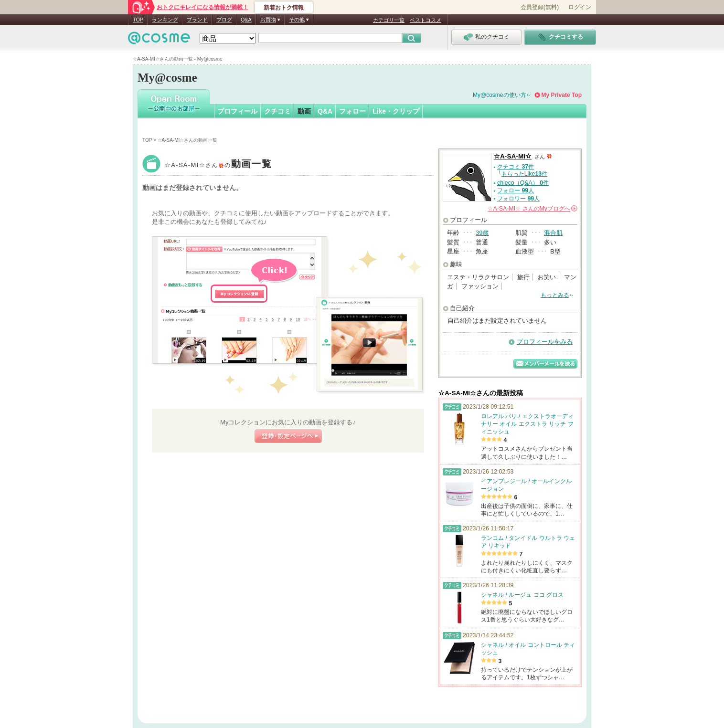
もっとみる (555, 295)
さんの (532, 209)
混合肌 (553, 233)
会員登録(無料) (540, 7)
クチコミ (277, 111)
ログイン (580, 7)
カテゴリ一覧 (389, 20)
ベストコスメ (426, 20)
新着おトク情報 (284, 8)
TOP (138, 20)
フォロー (352, 111)
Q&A (246, 20)
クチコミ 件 (516, 167)
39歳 (482, 233)
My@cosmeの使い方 (500, 95)
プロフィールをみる (545, 342)
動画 (304, 111)
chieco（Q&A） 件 (523, 183)
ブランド (197, 20)
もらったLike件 (524, 174)
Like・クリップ (396, 111)
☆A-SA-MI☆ (218, 165)
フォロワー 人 (518, 199)
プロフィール (237, 111)
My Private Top (562, 95)
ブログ (224, 20)
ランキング (165, 20)
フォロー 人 (516, 190)
